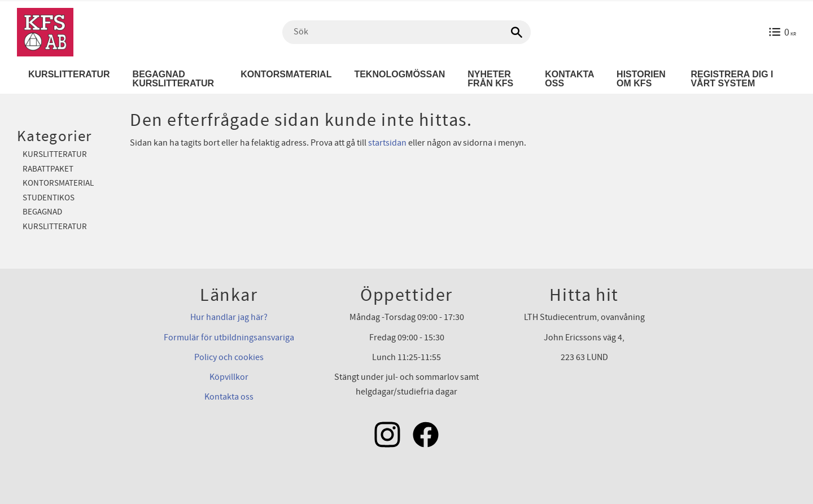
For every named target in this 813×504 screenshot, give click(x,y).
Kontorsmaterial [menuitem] (286, 74)
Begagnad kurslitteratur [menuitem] (174, 79)
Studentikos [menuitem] (49, 198)
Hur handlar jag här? (229, 317)
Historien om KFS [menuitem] (641, 79)
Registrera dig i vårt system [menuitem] (732, 79)
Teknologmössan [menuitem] (399, 74)
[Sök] (517, 32)
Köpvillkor (229, 377)
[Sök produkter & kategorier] (406, 32)
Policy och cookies (229, 357)
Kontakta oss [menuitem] (569, 79)
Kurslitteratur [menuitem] (69, 74)
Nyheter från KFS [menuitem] (490, 79)
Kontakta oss (229, 397)
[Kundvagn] (782, 32)
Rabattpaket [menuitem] (48, 169)
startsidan (387, 143)
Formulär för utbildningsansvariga (229, 338)
